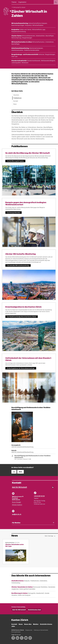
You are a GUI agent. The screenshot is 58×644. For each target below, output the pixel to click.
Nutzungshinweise (16, 632)
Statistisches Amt (34, 610)
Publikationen (17, 98)
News (15, 104)
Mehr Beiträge (50, 536)
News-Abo (28, 624)
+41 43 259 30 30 (39, 496)
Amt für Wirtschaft (19, 487)
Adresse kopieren (17, 505)
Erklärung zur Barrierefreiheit (41, 630)
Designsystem (29, 630)
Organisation (22, 2)
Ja (14, 472)
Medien (36, 624)
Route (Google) (16, 502)
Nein (20, 472)
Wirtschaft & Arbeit (19, 7)
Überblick (16, 95)
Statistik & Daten (46, 624)
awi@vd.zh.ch (17, 514)
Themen (14, 2)
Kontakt (16, 101)
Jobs (13, 626)
